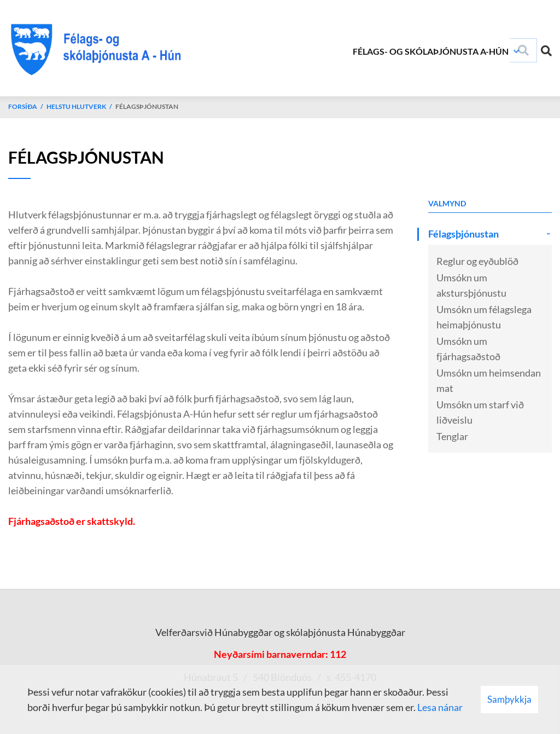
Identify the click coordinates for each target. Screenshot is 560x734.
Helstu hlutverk (76, 106)
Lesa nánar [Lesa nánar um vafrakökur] (440, 707)
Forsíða (23, 106)
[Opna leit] (546, 49)
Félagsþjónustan (147, 106)
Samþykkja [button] (509, 699)
